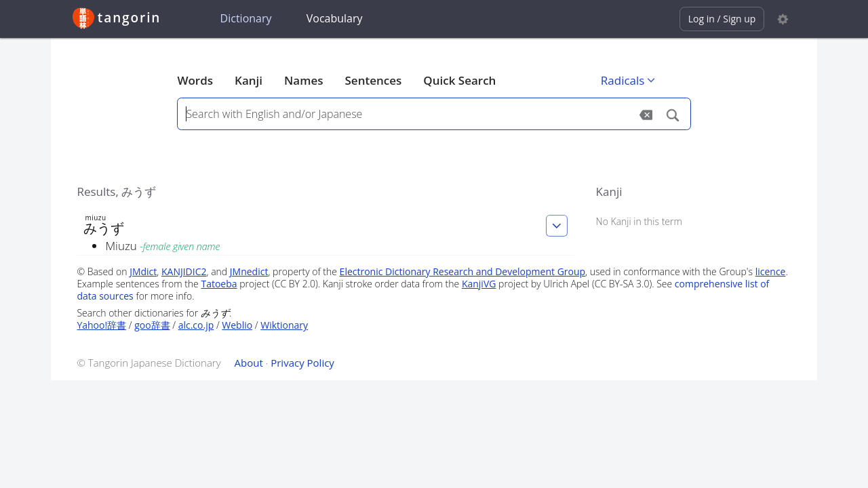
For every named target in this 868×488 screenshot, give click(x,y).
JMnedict (249, 271)
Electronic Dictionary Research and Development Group (463, 271)
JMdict (143, 271)
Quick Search (459, 80)
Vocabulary (335, 18)
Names (303, 80)
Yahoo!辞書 (101, 325)
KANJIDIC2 (184, 271)
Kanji (249, 80)
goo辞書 (152, 325)
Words (195, 80)
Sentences (374, 80)
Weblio (237, 325)
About (249, 363)
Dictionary (246, 18)
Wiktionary (284, 325)
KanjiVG (479, 284)
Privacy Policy (302, 363)
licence (771, 271)
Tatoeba (219, 284)
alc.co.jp (196, 325)
